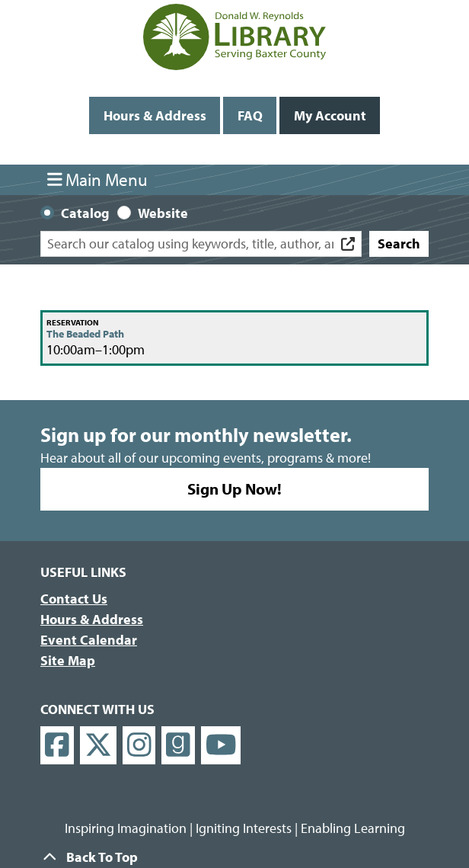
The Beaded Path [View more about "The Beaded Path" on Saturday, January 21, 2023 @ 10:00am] (85, 334)
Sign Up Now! (234, 488)
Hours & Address (155, 115)
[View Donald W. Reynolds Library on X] (98, 746)
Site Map (68, 660)
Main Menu (98, 179)
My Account (330, 115)
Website (163, 213)
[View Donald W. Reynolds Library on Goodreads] (178, 746)
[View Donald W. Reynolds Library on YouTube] (221, 746)
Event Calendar (89, 640)
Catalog (85, 213)
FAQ (250, 115)
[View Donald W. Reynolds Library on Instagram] (139, 746)
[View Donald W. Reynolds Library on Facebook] (57, 746)
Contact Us (74, 599)
